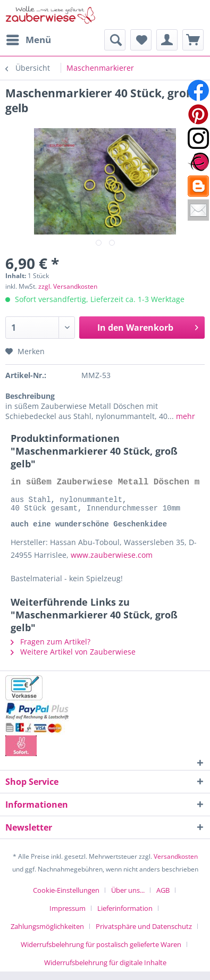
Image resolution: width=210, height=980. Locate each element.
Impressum (68, 917)
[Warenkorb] (193, 40)
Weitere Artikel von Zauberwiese (73, 660)
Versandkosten (176, 865)
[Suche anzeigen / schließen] (115, 40)
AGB (163, 899)
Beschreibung (30, 396)
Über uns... (128, 899)
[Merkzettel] (141, 40)
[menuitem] (28, 40)
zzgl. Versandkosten (68, 286)
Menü (29, 39)
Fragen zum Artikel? (51, 650)
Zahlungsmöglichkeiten (47, 935)
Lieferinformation (125, 917)
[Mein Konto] (167, 40)
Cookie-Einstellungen (66, 899)
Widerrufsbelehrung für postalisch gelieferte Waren (101, 953)
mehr (184, 416)
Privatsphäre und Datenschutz (144, 935)
